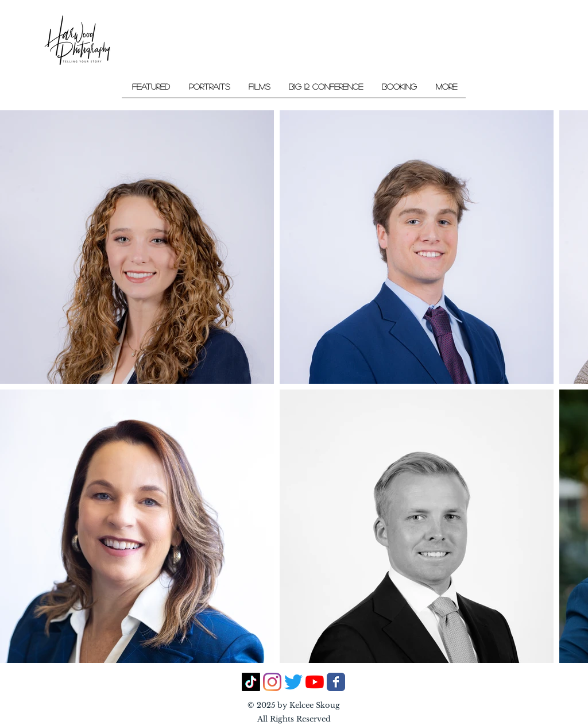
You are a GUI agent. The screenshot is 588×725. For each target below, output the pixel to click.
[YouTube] (315, 682)
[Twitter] (293, 682)
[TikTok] (251, 682)
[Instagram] (272, 682)
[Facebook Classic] (336, 682)
